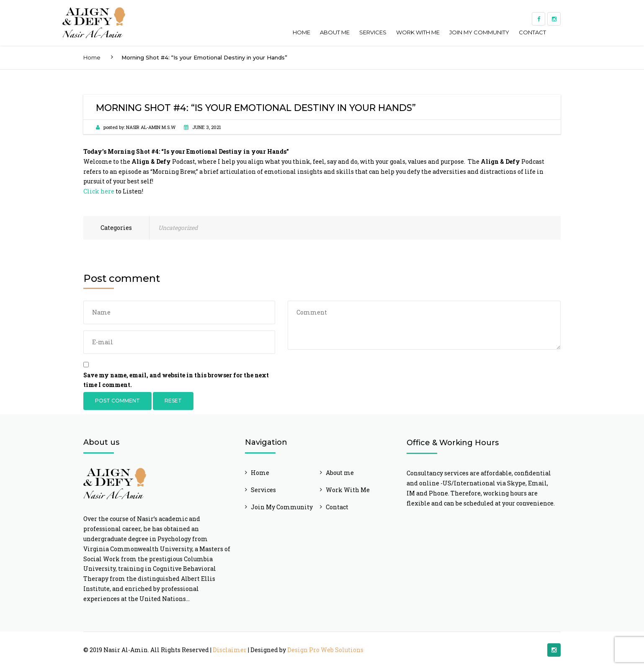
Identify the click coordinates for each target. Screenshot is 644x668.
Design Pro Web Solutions (325, 650)
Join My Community (479, 32)
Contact (532, 32)
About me (335, 32)
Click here (99, 191)
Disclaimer (230, 650)
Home (301, 32)
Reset (173, 401)
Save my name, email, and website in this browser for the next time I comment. (176, 380)
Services (373, 32)
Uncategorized (178, 228)
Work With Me (418, 32)
